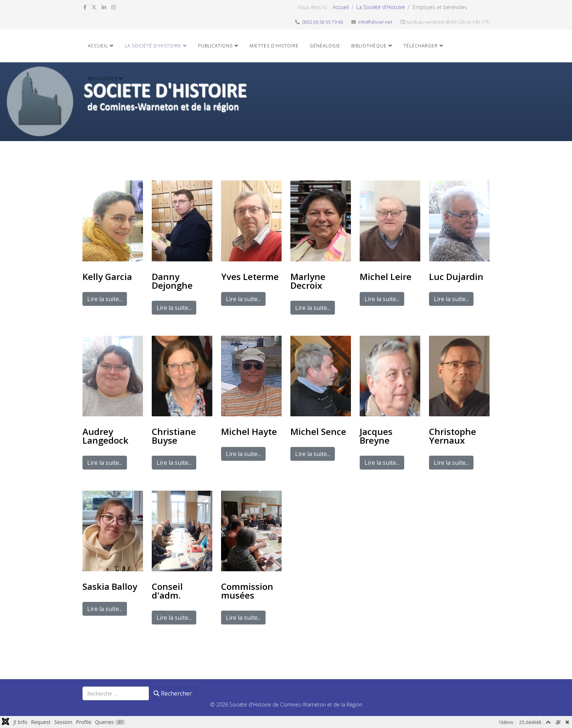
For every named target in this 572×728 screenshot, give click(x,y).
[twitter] (94, 7)
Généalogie (325, 46)
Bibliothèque (369, 46)
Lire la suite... (105, 299)
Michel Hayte (249, 431)
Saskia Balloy (110, 586)
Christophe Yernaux (453, 436)
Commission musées (247, 591)
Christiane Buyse (174, 436)
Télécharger (421, 46)
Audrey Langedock (105, 436)
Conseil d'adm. (167, 591)
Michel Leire (386, 277)
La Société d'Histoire (381, 7)
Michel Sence (318, 431)
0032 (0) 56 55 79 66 (322, 22)
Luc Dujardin (456, 277)
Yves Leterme (250, 277)
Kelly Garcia (107, 277)
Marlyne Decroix (308, 281)
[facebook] (85, 7)
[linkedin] (104, 7)
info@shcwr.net (375, 22)
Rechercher (173, 693)
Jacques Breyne (376, 436)
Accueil (341, 7)
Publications (215, 46)
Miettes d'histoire (274, 46)
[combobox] (116, 693)
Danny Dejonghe (172, 281)
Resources (103, 79)
